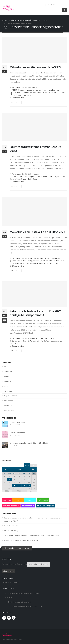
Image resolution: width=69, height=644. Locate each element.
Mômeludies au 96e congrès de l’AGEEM (35, 67)
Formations (18, 500)
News (6, 386)
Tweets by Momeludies (10, 582)
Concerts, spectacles (11, 506)
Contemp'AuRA (26, 93)
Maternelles (54, 93)
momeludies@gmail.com (22, 602)
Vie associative (9, 410)
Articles (33, 258)
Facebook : (4, 618)
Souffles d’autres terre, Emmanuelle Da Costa (35, 149)
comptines (37, 90)
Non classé (34, 174)
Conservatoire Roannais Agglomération (51, 176)
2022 (7, 491)
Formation (8, 377)
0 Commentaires (18, 98)
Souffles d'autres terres (25, 95)
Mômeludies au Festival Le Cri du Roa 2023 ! (38, 232)
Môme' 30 (8, 381)
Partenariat (14, 343)
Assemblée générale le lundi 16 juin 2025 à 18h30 (29, 443)
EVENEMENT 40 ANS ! (18, 422)
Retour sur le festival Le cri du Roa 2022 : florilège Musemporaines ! (36, 313)
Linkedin (14, 618)
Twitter (9, 618)
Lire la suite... (16, 102)
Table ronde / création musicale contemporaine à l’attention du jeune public (32, 535)
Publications (8, 401)
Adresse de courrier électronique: (26, 564)
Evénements (43, 500)
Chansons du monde (20, 176)
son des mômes (52, 263)
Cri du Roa (45, 341)
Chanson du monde (25, 90)
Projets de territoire (53, 258)
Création (56, 261)
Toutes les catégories (45, 506)
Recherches (8, 406)
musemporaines (56, 341)
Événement (34, 87)
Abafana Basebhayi (17, 433)
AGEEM (14, 90)
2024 (32, 491)
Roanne (42, 263)
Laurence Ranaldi (21, 87)
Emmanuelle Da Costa (40, 93)
